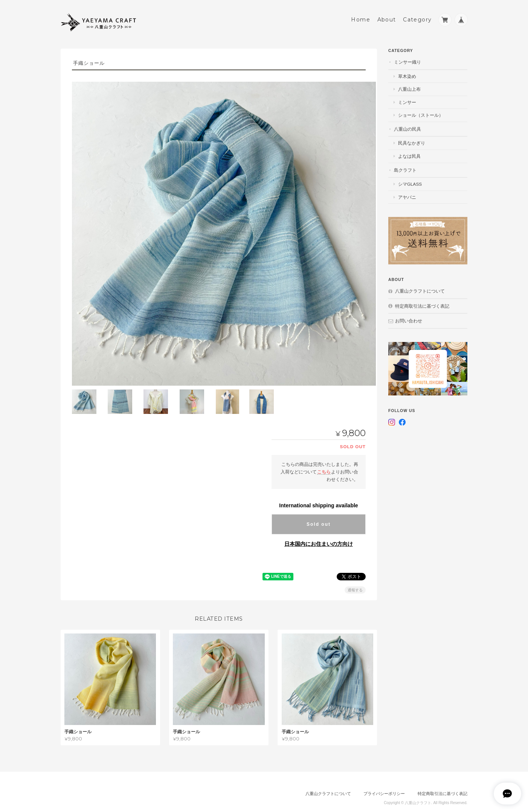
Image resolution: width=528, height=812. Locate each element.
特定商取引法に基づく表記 (422, 304)
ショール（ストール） (421, 113)
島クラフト (405, 168)
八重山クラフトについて (420, 289)
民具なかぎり (412, 141)
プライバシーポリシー (384, 781)
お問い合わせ (409, 319)
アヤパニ (407, 195)
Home (361, 18)
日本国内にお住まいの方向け (319, 531)
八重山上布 (409, 87)
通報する (355, 578)
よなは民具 (409, 154)
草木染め (407, 74)
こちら (324, 459)
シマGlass (410, 182)
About (387, 18)
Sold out (319, 512)
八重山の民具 (407, 127)
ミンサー (407, 100)
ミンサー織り (407, 60)
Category (417, 18)
